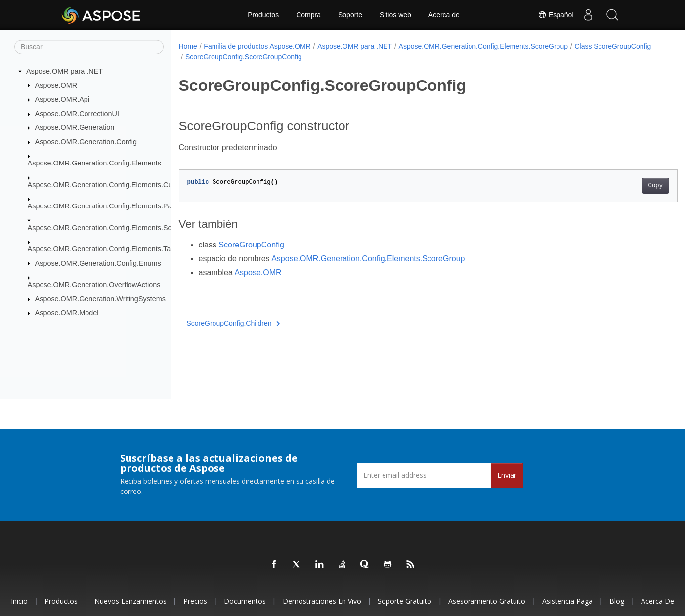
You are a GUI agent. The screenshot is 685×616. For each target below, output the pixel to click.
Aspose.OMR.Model (67, 313)
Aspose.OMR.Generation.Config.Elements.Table (104, 249)
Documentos (245, 601)
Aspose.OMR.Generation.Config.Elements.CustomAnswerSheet (129, 185)
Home (188, 46)
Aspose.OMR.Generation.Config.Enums (98, 263)
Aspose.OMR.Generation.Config (86, 142)
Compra (308, 15)
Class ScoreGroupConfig (224, 57)
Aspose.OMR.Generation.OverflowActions (94, 285)
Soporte (350, 15)
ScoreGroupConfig (251, 245)
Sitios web (395, 15)
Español (555, 15)
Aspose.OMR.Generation (75, 127)
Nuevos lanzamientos (130, 601)
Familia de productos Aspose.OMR (257, 46)
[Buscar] (89, 47)
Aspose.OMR (56, 85)
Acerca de (444, 15)
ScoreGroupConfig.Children (234, 323)
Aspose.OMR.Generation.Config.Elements (94, 163)
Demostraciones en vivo (322, 601)
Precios (195, 601)
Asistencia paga (567, 601)
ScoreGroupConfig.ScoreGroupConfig (327, 57)
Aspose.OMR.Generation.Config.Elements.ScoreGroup (115, 227)
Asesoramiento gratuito (487, 601)
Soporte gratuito (405, 601)
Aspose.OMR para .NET (64, 71)
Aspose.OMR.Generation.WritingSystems (100, 299)
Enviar (507, 475)
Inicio (19, 601)
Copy (621, 186)
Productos (263, 15)
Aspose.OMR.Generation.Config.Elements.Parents (108, 206)
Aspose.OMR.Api (62, 99)
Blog (617, 601)
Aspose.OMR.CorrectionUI (77, 114)
